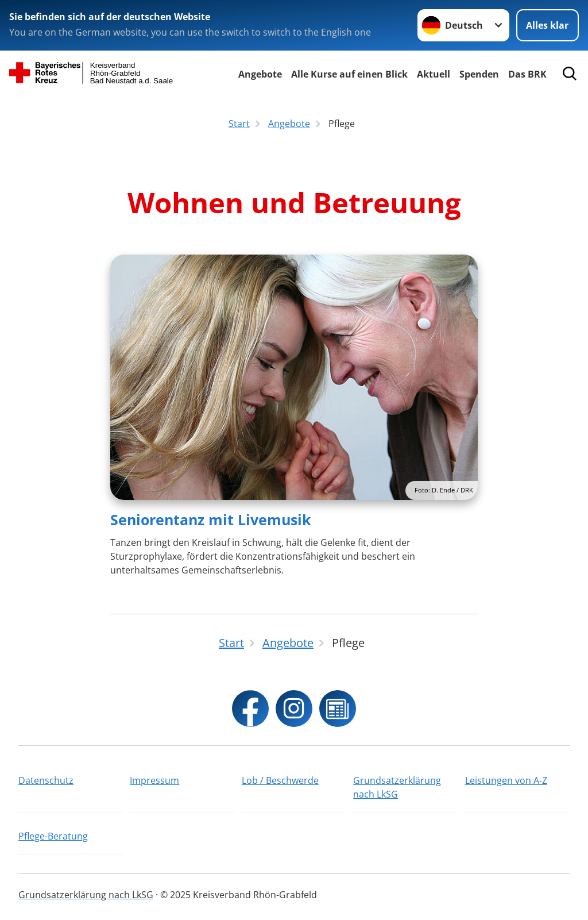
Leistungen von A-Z (506, 780)
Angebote (260, 74)
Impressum (154, 780)
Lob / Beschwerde (280, 780)
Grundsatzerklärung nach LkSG (397, 787)
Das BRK (527, 74)
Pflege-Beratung (53, 836)
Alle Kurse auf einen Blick (349, 74)
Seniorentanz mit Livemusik (211, 519)
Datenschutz (46, 780)
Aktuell (434, 74)
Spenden (479, 74)
